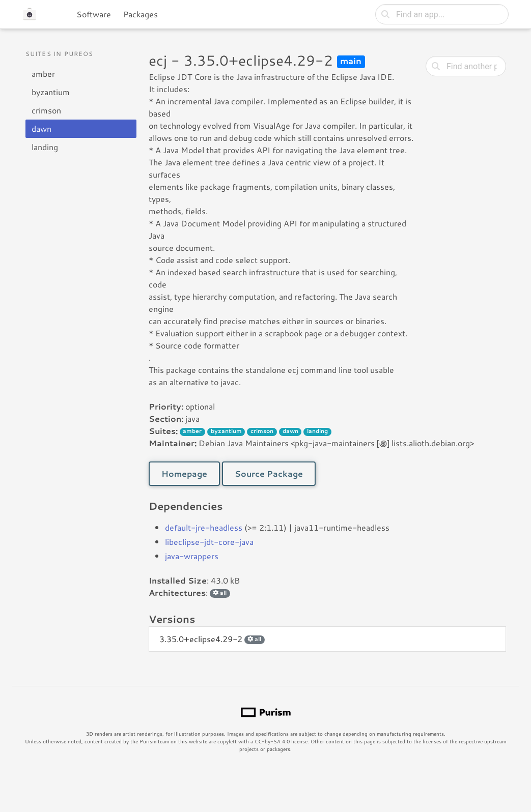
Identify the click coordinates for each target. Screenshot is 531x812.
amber (43, 74)
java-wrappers (192, 556)
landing (45, 147)
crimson (46, 110)
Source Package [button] (269, 473)
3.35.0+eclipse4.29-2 (212, 639)
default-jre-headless (204, 527)
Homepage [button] (184, 473)
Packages (141, 14)
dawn (41, 128)
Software (94, 14)
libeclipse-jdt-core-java (209, 542)
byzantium (51, 92)
